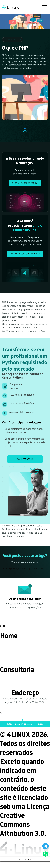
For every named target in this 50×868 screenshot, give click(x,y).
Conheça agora (25, 459)
